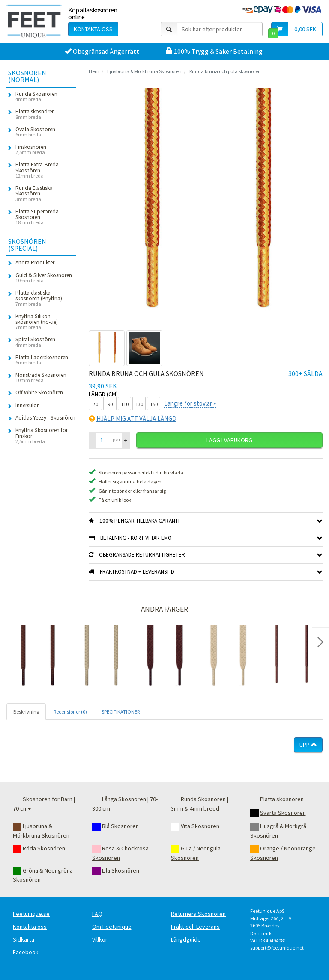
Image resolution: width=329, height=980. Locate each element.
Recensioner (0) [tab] (70, 712)
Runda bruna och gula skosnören (225, 71)
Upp (308, 745)
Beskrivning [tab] (26, 712)
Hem (94, 71)
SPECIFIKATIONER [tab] (121, 712)
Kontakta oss (93, 29)
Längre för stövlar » (190, 403)
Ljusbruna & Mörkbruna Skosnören (144, 71)
